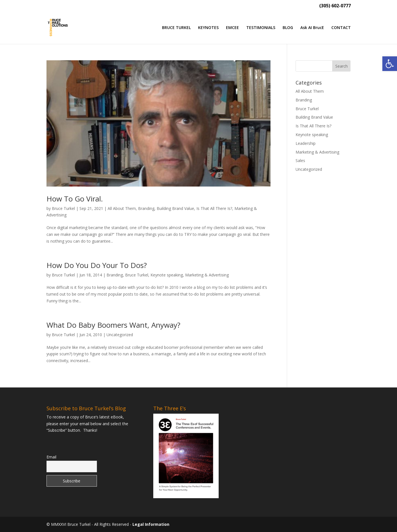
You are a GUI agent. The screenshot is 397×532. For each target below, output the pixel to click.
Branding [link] (146, 208)
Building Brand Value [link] (175, 208)
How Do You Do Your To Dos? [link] (97, 265)
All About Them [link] (122, 208)
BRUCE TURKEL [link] (176, 28)
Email (51, 457)
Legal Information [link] (151, 524)
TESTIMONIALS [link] (261, 28)
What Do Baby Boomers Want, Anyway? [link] (113, 325)
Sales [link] (300, 160)
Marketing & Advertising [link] (207, 275)
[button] (341, 66)
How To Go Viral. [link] (75, 199)
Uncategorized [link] (120, 335)
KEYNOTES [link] (208, 28)
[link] (390, 64)
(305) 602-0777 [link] (335, 6)
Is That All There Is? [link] (214, 208)
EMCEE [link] (232, 28)
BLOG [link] (288, 28)
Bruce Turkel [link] (63, 208)
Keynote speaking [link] (167, 275)
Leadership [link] (306, 143)
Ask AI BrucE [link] (312, 28)
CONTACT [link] (341, 28)
